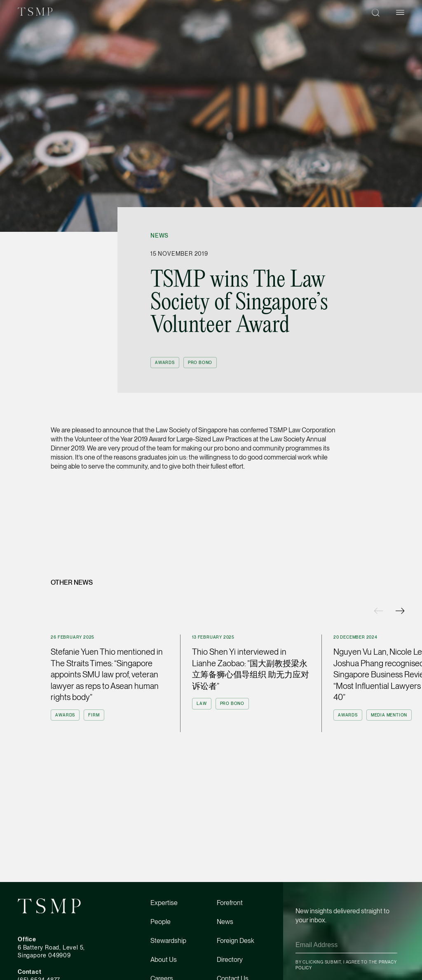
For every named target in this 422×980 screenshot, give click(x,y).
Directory (230, 960)
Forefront (230, 903)
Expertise (164, 903)
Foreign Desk (236, 941)
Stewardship (168, 941)
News (159, 236)
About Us (164, 960)
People (161, 922)
